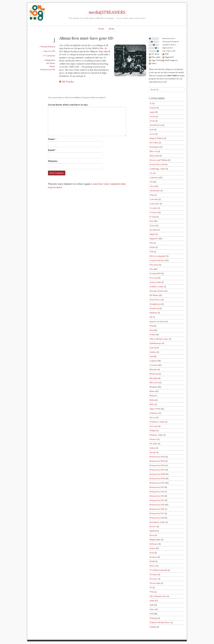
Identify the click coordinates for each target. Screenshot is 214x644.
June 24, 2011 (49, 51)
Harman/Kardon (157, 291)
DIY (151, 243)
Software (154, 544)
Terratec (154, 579)
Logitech (154, 361)
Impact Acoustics (157, 321)
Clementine (155, 191)
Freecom (154, 278)
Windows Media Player (160, 622)
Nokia (152, 400)
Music (52, 66)
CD (151, 182)
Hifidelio (153, 313)
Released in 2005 (157, 461)
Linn (152, 356)
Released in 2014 (157, 500)
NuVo (152, 404)
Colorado (154, 199)
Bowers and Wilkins (159, 160)
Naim (152, 396)
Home (101, 29)
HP (151, 317)
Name (51, 139)
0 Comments (49, 56)
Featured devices (157, 260)
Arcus (152, 121)
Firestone (154, 265)
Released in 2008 (157, 474)
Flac (102, 48)
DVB (152, 252)
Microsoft (154, 383)
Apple (152, 112)
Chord (153, 186)
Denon (153, 225)
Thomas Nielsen (47, 47)
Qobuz (153, 448)
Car (151, 173)
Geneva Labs (155, 282)
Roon (152, 535)
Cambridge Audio (157, 169)
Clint (152, 195)
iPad (151, 326)
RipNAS (153, 531)
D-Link (153, 217)
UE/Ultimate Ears (158, 596)
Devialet (153, 230)
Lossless (154, 365)
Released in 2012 (157, 492)
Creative (153, 208)
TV (151, 588)
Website (53, 161)
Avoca (152, 134)
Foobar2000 (155, 273)
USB (152, 605)
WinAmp (153, 618)
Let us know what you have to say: (68, 105)
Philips (153, 431)
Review (153, 526)
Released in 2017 (157, 513)
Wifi (151, 614)
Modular (153, 387)
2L (151, 103)
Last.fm (153, 348)
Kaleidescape (156, 343)
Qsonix (153, 452)
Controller (154, 204)
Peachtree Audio (157, 422)
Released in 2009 (157, 479)
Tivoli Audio (155, 583)
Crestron (154, 212)
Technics (154, 574)
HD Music (51, 63)
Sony (152, 553)
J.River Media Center (159, 339)
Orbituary (154, 413)
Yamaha (153, 627)
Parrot (153, 417)
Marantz (153, 369)
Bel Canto (154, 143)
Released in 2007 (157, 470)
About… (112, 29)
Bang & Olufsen (157, 138)
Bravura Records (157, 164)
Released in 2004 (157, 457)
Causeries (154, 177)
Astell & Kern (156, 125)
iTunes (153, 335)
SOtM (152, 561)
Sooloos (153, 557)
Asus (152, 130)
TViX (152, 592)
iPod (152, 330)
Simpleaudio (155, 540)
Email (51, 150)
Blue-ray (153, 151)
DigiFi (152, 234)
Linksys (153, 352)
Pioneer (153, 439)
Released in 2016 (157, 509)
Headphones (155, 304)
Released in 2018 (157, 518)
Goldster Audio (157, 287)
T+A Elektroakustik (158, 570)
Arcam (152, 116)
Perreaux (154, 426)
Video (152, 609)
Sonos (152, 548)
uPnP (152, 601)
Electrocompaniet (158, 256)
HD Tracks (68, 82)
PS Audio (154, 444)
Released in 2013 (157, 496)
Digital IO (154, 239)
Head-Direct (155, 300)
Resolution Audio (157, 522)
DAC (152, 221)
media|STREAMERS (107, 12)
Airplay (153, 108)
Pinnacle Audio (156, 435)
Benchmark (155, 147)
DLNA (152, 247)
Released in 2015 (157, 505)
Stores (153, 566)
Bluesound (154, 156)
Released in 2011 (48, 70)
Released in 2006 (157, 465)
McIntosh (154, 374)
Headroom (154, 308)
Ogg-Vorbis (155, 409)
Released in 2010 (157, 483)
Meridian (154, 378)
